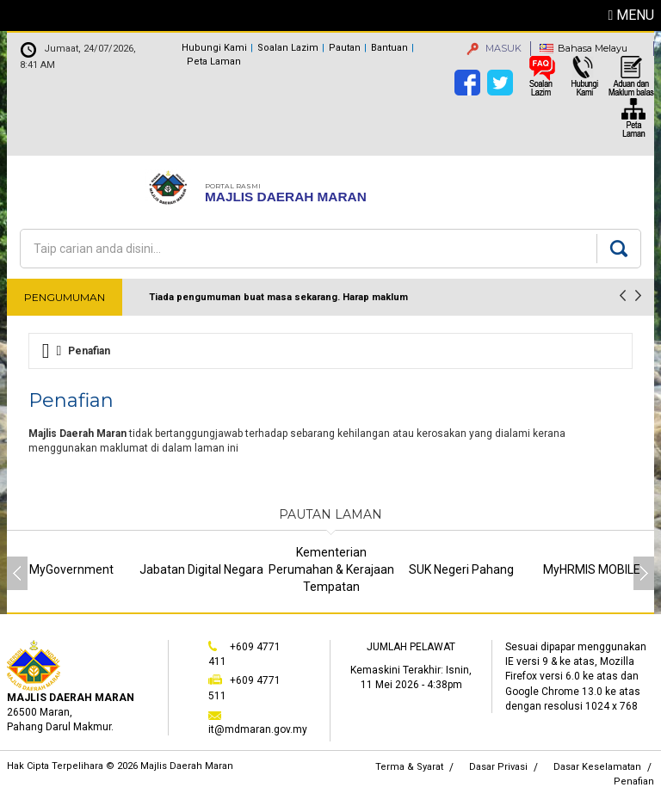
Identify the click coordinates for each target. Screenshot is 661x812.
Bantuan (389, 48)
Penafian (634, 781)
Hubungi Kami (214, 48)
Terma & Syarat (409, 767)
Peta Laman (214, 62)
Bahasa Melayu (593, 48)
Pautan (345, 48)
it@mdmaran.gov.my (258, 729)
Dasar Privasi (498, 767)
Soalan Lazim (288, 48)
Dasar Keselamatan (597, 767)
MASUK (494, 48)
